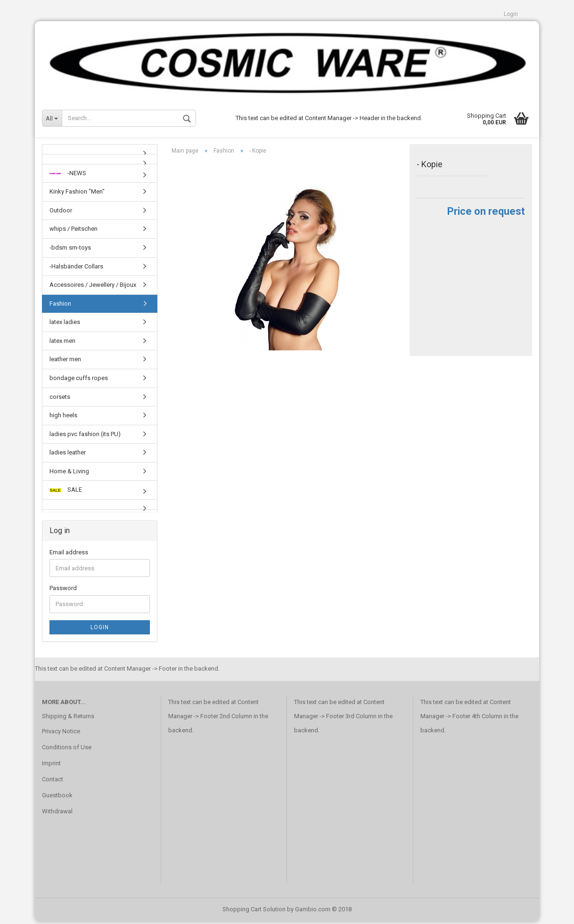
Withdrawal (57, 814)
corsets (60, 399)
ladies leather (68, 455)
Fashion (60, 306)
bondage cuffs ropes (79, 380)
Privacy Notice (61, 734)
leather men (65, 362)
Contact (53, 782)
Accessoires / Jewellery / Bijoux (93, 287)
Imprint (51, 766)
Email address (69, 555)
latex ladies (65, 325)
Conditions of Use (67, 750)
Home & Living (69, 474)
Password (63, 591)
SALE (66, 492)
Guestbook (57, 798)
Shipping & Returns (68, 718)
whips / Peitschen (74, 231)
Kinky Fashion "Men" (77, 194)
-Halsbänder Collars (76, 269)
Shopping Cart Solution (254, 912)
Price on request (486, 214)
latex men (62, 343)
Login (511, 14)
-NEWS (68, 175)
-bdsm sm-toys (70, 250)
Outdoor (61, 213)
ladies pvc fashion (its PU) (85, 436)
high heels (63, 417)
